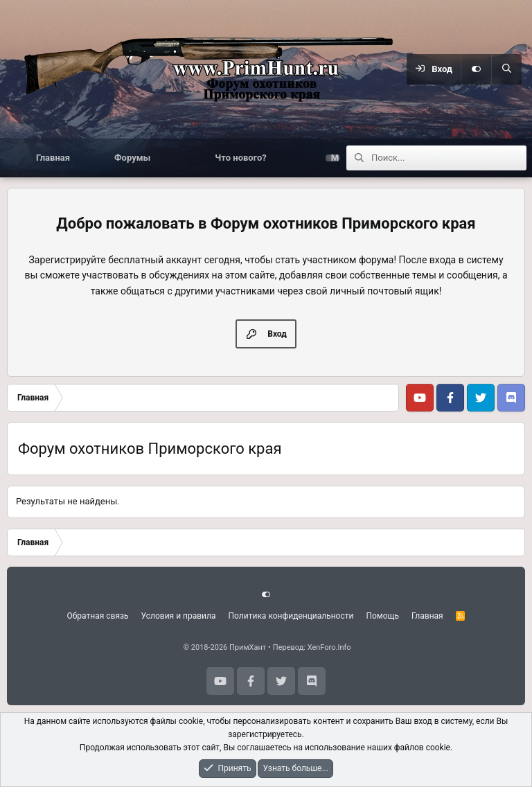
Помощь (382, 616)
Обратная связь (98, 616)
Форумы (132, 158)
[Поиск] (506, 69)
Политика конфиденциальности (291, 616)
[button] (174, 158)
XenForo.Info (329, 647)
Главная (53, 158)
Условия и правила (179, 616)
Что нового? (241, 158)
